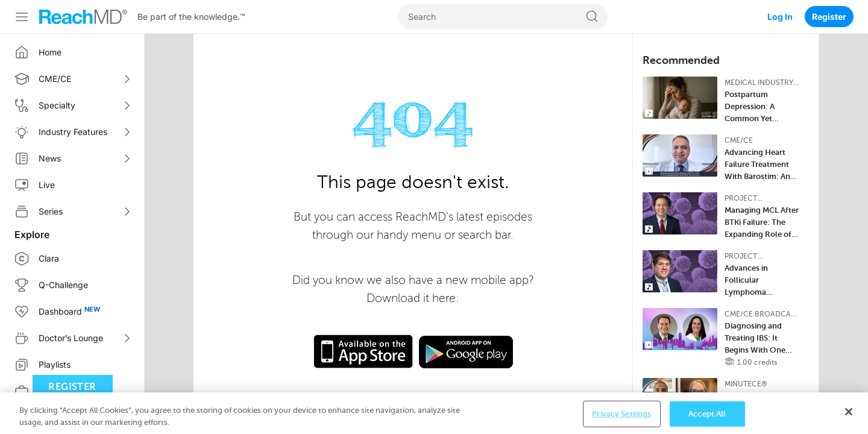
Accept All (707, 421)
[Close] (849, 419)
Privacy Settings (621, 421)
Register (829, 17)
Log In (780, 17)
